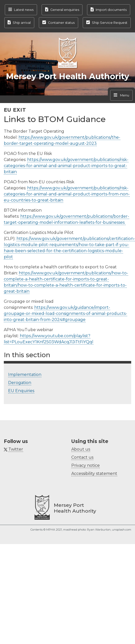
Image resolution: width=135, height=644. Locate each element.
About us (81, 449)
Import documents (111, 10)
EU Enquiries (21, 391)
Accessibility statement (94, 474)
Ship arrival (22, 23)
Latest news (24, 10)
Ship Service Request (110, 23)
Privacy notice (86, 465)
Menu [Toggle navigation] (124, 95)
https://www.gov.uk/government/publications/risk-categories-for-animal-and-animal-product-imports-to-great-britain (66, 166)
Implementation (25, 375)
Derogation (20, 383)
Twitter (16, 449)
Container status (61, 23)
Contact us (82, 457)
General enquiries (65, 10)
